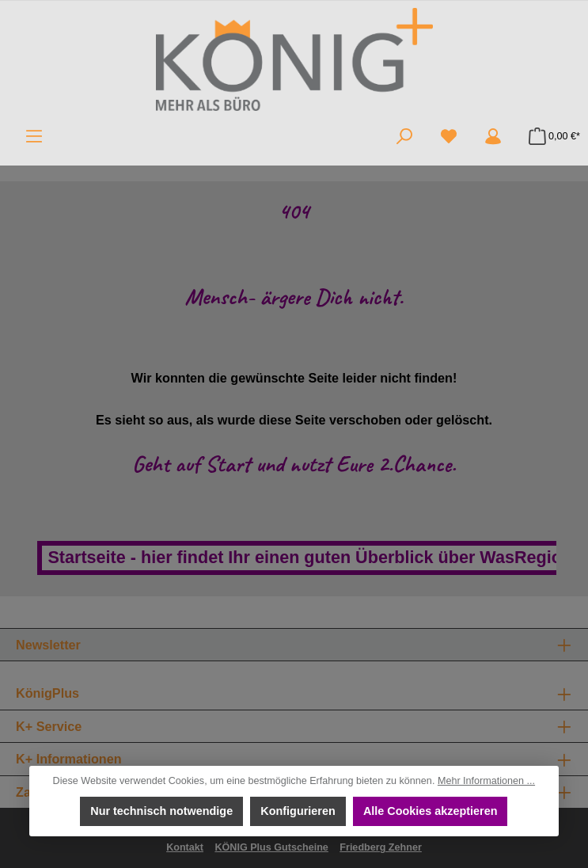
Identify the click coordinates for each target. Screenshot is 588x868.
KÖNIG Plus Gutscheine (271, 847)
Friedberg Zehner (381, 847)
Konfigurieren (298, 811)
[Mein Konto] (493, 136)
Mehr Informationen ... (486, 781)
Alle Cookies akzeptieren (431, 811)
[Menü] (34, 136)
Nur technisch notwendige (161, 811)
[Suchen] (404, 136)
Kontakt (185, 847)
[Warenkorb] (550, 136)
